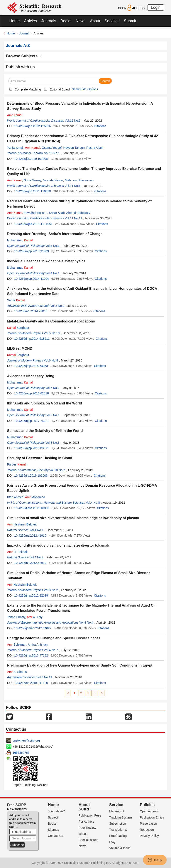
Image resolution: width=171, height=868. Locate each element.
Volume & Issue (120, 848)
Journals (49, 21)
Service (116, 805)
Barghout (18, 328)
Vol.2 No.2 (57, 306)
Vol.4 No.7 (51, 650)
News (81, 21)
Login (156, 7)
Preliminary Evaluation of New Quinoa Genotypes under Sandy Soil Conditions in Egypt (80, 665)
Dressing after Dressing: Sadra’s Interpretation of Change (55, 234)
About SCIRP (85, 807)
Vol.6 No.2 (52, 388)
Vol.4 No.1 (52, 273)
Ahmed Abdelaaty (78, 213)
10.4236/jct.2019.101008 (31, 159)
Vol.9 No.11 (44, 677)
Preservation (148, 824)
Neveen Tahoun (74, 148)
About (95, 21)
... (95, 693)
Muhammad (20, 240)
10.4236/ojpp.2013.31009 (31, 251)
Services (112, 21)
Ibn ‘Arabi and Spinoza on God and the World (45, 403)
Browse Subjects (24, 56)
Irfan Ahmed (15, 497)
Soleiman (17, 645)
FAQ (112, 842)
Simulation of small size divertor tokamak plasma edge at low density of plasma (73, 518)
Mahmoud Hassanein (79, 180)
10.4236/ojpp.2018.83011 (31, 448)
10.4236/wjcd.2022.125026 (32, 126)
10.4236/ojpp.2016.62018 (31, 393)
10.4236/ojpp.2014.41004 (31, 279)
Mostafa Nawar (53, 180)
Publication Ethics (152, 817)
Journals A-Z (57, 811)
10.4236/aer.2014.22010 (31, 311)
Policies (147, 805)
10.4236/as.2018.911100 (31, 683)
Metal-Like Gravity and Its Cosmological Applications (51, 321)
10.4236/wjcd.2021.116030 (32, 191)
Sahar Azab (57, 213)
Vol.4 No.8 (93, 503)
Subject (53, 817)
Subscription (118, 824)
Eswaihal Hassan (36, 213)
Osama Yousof (52, 148)
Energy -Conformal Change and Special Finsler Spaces (54, 638)
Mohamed (35, 497)
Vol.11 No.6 (73, 186)
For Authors (86, 822)
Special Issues (88, 840)
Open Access (149, 811)
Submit (130, 21)
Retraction (147, 830)
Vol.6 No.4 (51, 360)
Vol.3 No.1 (52, 246)
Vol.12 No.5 (73, 121)
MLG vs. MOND (20, 349)
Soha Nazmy (33, 180)
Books (66, 21)
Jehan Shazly (16, 617)
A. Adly (35, 617)
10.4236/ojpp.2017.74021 (31, 421)
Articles (31, 21)
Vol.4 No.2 (36, 557)
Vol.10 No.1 (52, 153)
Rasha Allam (95, 148)
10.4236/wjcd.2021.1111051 (33, 224)
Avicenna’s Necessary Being (31, 376)
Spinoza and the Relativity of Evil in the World (45, 431)
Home (15, 21)
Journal (24, 33)
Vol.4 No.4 (86, 622)
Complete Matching (28, 89)
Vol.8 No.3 (52, 443)
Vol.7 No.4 (52, 415)
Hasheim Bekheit (22, 524)
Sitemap (53, 830)
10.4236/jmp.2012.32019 (31, 595)
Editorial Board (60, 89)
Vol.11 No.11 (73, 218)
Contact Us (55, 836)
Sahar (16, 300)
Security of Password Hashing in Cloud (40, 458)
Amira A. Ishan (38, 645)
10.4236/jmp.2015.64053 (31, 366)
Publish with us (22, 67)
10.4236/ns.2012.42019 (30, 563)
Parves (17, 464)
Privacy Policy (149, 836)
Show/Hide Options (85, 89)
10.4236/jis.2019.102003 (31, 476)
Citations (100, 126)
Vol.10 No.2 (57, 470)
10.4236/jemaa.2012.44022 (33, 628)
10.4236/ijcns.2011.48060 (32, 508)
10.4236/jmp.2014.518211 (32, 339)
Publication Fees (90, 815)
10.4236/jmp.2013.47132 (31, 655)
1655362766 (21, 753)
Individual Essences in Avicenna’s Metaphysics (46, 261)
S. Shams (17, 672)
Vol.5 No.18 (52, 333)
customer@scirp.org (26, 740)
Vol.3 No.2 (51, 590)
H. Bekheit (17, 552)
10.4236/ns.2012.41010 (30, 535)
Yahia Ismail (15, 148)
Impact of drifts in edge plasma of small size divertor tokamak (58, 545)
